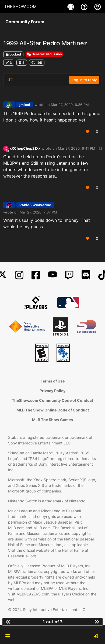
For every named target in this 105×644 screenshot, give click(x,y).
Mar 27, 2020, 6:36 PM (70, 105)
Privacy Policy (52, 391)
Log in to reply (84, 80)
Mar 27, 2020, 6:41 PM (77, 148)
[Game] (71, 6)
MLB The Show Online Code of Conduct (53, 410)
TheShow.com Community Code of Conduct (52, 400)
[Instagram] (19, 275)
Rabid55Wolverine (35, 205)
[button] (8, 636)
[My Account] (98, 6)
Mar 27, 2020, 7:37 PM (38, 212)
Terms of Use (53, 381)
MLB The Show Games (52, 420)
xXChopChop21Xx (25, 148)
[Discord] (86, 275)
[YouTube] (52, 275)
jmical (25, 105)
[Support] (85, 6)
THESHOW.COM (20, 6)
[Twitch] (69, 275)
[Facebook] (36, 275)
